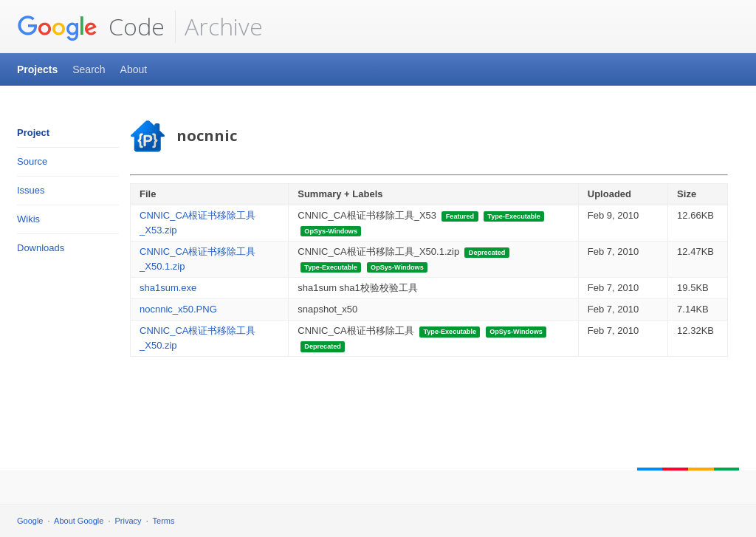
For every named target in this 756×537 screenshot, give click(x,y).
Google (30, 521)
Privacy (128, 521)
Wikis (28, 219)
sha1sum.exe (168, 288)
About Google (79, 521)
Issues (31, 190)
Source (32, 161)
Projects (37, 69)
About (134, 69)
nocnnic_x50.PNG (178, 309)
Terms (164, 521)
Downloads (41, 248)
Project (33, 133)
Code (91, 27)
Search (89, 69)
